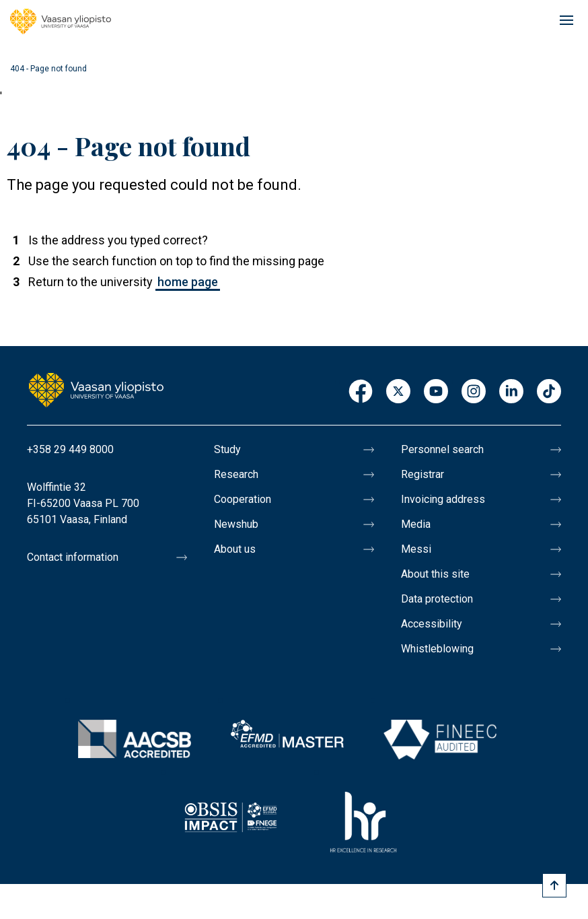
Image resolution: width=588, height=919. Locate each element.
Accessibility (432, 624)
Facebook (361, 392)
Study (227, 449)
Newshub (236, 524)
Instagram (474, 392)
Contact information (73, 557)
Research (236, 474)
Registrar (422, 474)
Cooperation (243, 499)
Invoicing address (443, 499)
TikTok (549, 392)
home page (188, 282)
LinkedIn (511, 392)
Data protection (437, 599)
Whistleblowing (437, 649)
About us (235, 549)
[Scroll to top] (554, 885)
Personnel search (442, 449)
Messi (416, 549)
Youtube (436, 392)
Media (416, 524)
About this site (435, 574)
